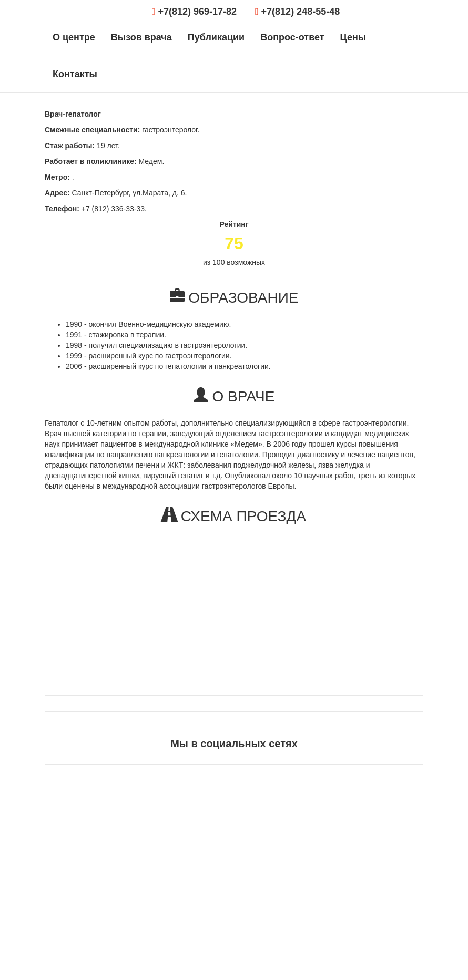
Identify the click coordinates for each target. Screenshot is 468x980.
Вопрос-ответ (292, 37)
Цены (353, 37)
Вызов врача (141, 37)
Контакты (75, 74)
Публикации (216, 37)
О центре (74, 37)
